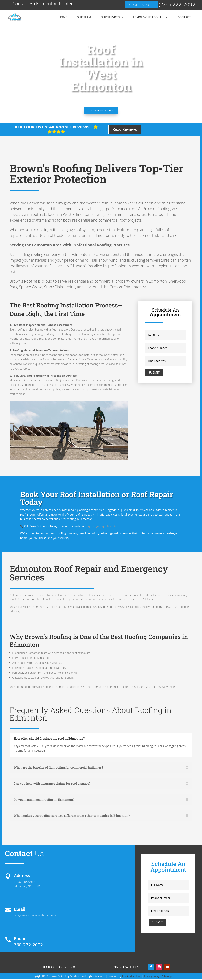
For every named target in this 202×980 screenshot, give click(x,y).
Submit (154, 373)
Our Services (110, 17)
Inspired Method (132, 977)
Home (63, 17)
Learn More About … (149, 17)
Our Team (84, 17)
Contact (184, 17)
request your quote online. (102, 527)
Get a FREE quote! (101, 111)
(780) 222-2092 (177, 4)
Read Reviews (125, 130)
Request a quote (141, 5)
